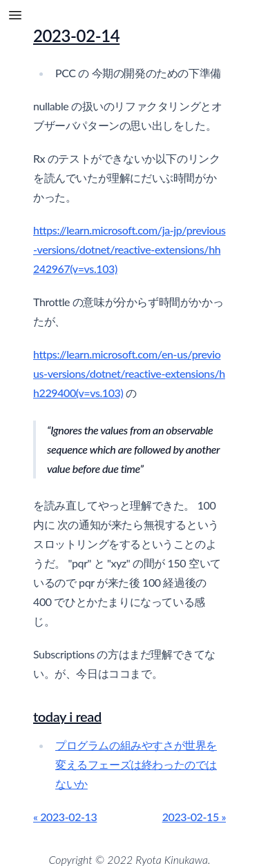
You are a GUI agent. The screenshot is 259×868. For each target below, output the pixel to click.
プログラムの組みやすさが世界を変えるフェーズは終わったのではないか (136, 764)
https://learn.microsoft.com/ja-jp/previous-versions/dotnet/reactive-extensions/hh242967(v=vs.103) (129, 249)
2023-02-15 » (194, 817)
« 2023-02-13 (65, 817)
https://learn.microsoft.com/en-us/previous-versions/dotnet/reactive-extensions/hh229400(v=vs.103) (129, 373)
